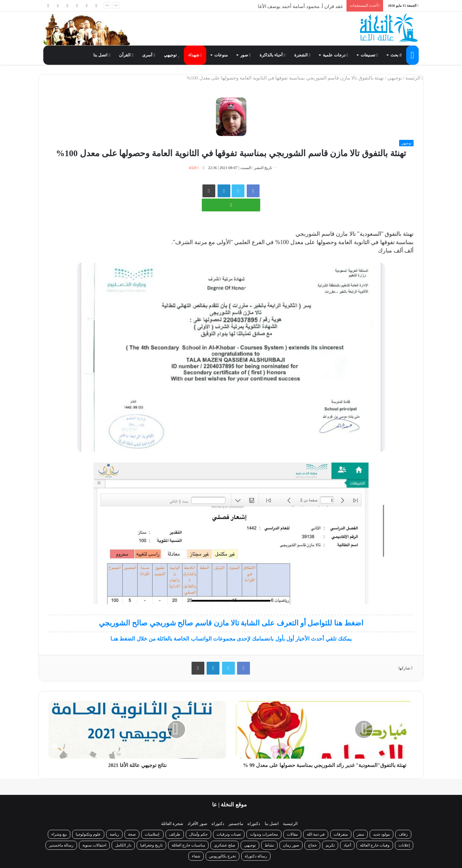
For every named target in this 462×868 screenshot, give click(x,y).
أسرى (149, 55)
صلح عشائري (225, 845)
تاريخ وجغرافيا (151, 845)
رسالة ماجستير (61, 845)
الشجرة (302, 55)
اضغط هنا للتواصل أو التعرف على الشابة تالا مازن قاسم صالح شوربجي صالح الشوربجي (231, 623)
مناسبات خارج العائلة (188, 845)
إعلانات (404, 845)
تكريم (330, 845)
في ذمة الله (316, 834)
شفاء (196, 856)
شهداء (195, 55)
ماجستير (236, 824)
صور (245, 55)
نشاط (269, 845)
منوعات (221, 55)
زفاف (403, 834)
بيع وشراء (59, 834)
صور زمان (291, 845)
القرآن (126, 55)
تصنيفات (369, 55)
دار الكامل (123, 845)
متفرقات (341, 834)
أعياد (347, 845)
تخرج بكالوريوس (222, 856)
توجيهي (172, 55)
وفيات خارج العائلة (375, 845)
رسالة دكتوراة (256, 856)
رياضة (114, 834)
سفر (360, 834)
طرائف (175, 834)
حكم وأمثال (198, 834)
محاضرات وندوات (264, 834)
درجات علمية (335, 55)
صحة (132, 834)
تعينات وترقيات (229, 834)
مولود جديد (381, 834)
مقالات (292, 834)
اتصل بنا (102, 55)
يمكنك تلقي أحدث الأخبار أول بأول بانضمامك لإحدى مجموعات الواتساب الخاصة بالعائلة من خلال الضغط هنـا (231, 639)
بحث (396, 55)
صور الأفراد (197, 824)
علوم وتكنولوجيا (88, 834)
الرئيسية (290, 824)
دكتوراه (254, 824)
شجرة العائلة (172, 824)
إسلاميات (152, 834)
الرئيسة (414, 78)
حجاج (312, 845)
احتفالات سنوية (94, 845)
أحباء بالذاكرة (272, 55)
